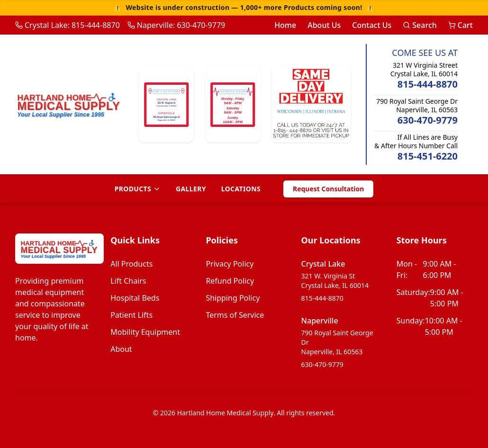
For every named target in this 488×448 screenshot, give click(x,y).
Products (138, 189)
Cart (461, 25)
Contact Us (372, 25)
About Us (324, 25)
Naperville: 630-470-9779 (176, 25)
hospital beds (135, 298)
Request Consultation (328, 189)
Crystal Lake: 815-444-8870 (68, 25)
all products (131, 264)
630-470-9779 (428, 120)
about (121, 349)
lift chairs (128, 281)
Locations (241, 189)
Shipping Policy (233, 298)
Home (285, 25)
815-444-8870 (428, 84)
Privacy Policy (230, 264)
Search (420, 25)
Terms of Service (235, 315)
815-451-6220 (428, 156)
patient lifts (131, 315)
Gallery (191, 189)
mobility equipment (145, 332)
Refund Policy (230, 281)
